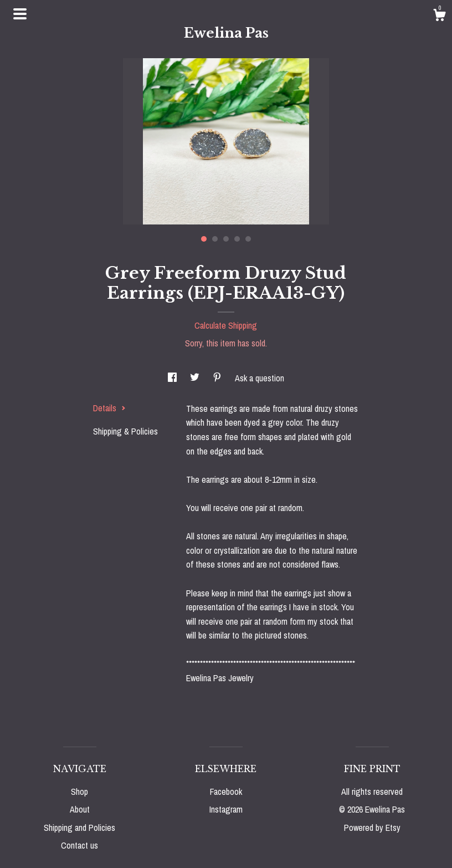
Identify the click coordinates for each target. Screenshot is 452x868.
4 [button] (237, 239)
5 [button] (248, 239)
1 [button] (204, 239)
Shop (79, 792)
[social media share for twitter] (196, 378)
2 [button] (215, 239)
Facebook (226, 792)
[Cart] (439, 17)
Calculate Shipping (226, 325)
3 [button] (226, 239)
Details (109, 408)
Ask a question (260, 378)
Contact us (79, 845)
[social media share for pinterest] (218, 378)
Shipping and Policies (79, 828)
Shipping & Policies (125, 431)
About (80, 809)
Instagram (226, 809)
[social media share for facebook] (173, 378)
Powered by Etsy (372, 828)
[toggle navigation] (20, 14)
